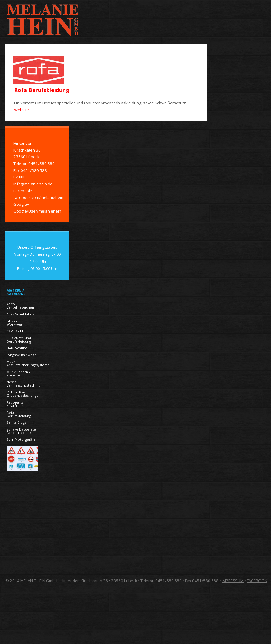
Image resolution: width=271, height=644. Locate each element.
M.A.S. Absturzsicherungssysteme (28, 363)
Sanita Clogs (16, 422)
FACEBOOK (257, 581)
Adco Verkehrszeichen (20, 306)
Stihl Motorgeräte (21, 439)
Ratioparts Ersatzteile (15, 404)
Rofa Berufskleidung (19, 414)
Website (22, 110)
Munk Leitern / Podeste (18, 373)
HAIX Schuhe (17, 348)
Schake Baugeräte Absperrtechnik (21, 431)
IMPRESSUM (233, 581)
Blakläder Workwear (15, 323)
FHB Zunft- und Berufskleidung (19, 339)
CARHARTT (15, 331)
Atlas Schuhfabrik (20, 314)
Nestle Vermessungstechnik (23, 384)
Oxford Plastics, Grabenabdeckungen (24, 394)
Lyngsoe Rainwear (21, 355)
